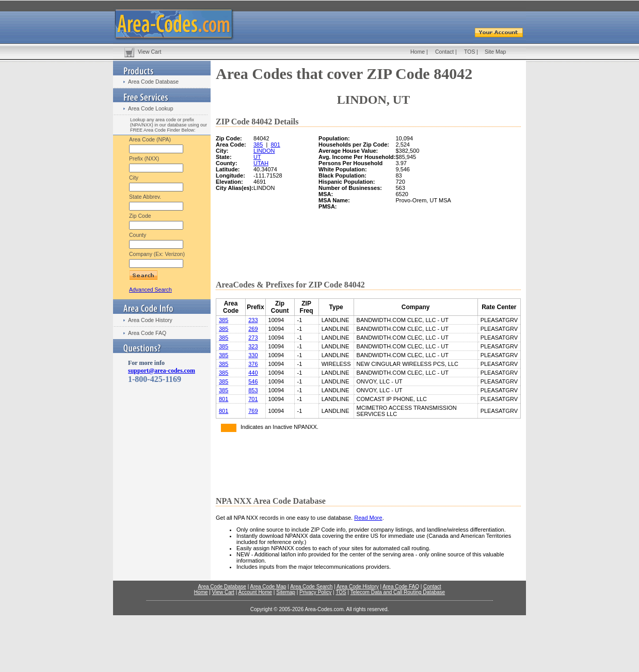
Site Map (495, 52)
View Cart (149, 52)
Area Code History (150, 320)
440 (253, 373)
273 (253, 338)
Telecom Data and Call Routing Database (398, 592)
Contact (444, 52)
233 (253, 320)
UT (257, 157)
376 (253, 364)
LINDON (264, 151)
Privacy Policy (315, 592)
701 (253, 399)
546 (253, 381)
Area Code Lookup (151, 108)
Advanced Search (150, 290)
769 (253, 411)
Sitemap (286, 592)
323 (253, 346)
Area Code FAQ (147, 333)
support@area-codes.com (162, 371)
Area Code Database (153, 82)
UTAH (261, 163)
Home (418, 52)
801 (275, 145)
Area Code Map (268, 587)
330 (253, 355)
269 (253, 329)
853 (253, 390)
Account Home (255, 592)
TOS (469, 52)
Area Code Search (311, 587)
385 (258, 145)
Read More (368, 518)
